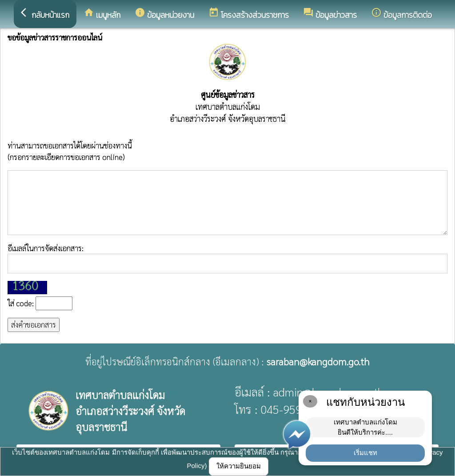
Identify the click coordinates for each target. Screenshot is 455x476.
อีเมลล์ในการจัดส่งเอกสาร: (227, 258)
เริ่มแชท (365, 453)
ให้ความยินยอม (239, 466)
